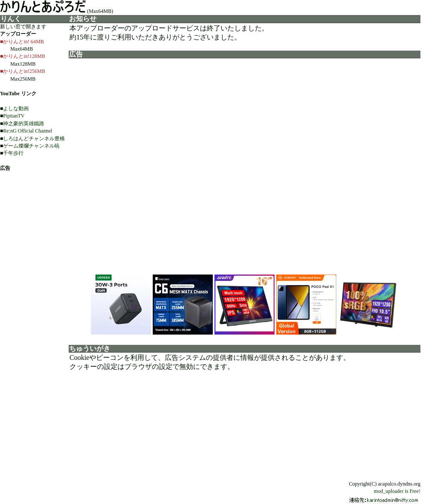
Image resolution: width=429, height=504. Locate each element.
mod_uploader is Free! (397, 491)
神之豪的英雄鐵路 (24, 124)
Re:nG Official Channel (27, 131)
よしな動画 (16, 109)
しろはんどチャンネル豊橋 (34, 139)
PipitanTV (14, 116)
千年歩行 (13, 153)
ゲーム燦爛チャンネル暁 (31, 146)
